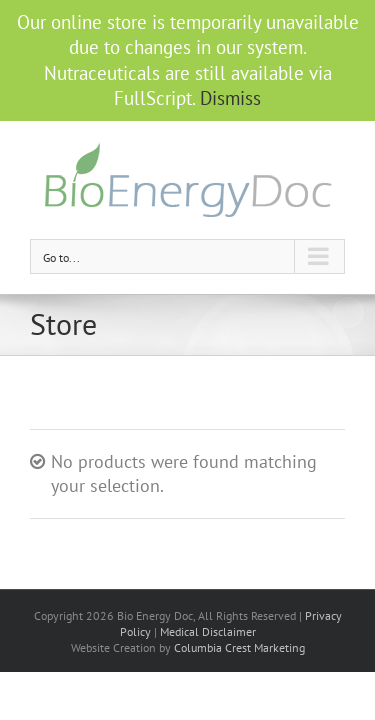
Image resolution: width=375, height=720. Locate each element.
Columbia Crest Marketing (239, 647)
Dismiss (230, 98)
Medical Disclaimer (208, 631)
